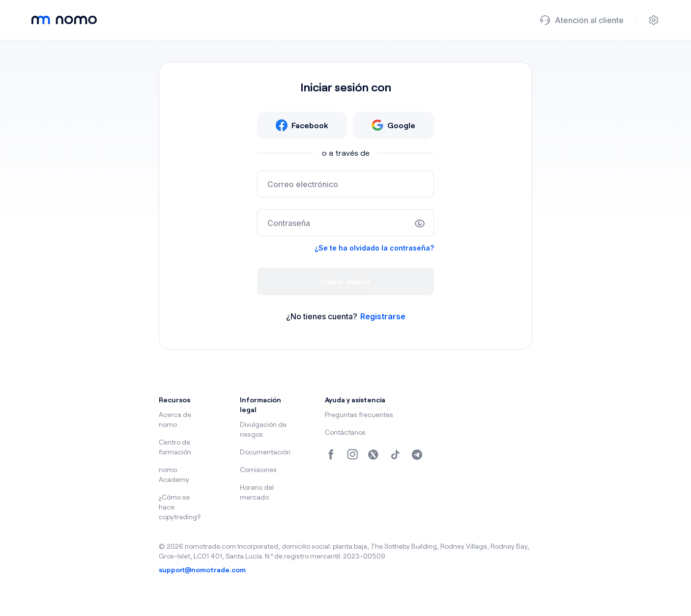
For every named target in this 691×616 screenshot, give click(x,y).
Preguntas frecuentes (359, 414)
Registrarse (383, 316)
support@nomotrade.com (202, 570)
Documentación (265, 452)
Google (393, 125)
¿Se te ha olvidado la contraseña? (374, 248)
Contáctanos (345, 432)
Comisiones (258, 469)
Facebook (302, 125)
